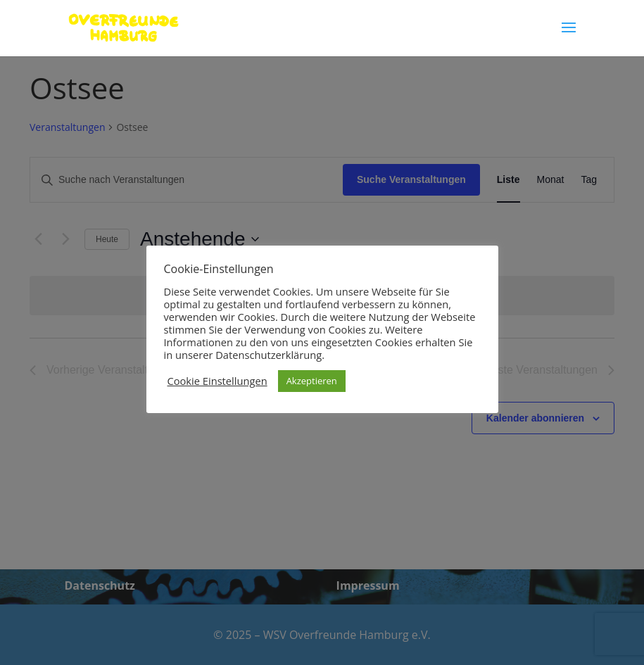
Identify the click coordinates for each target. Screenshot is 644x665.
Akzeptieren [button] (312, 381)
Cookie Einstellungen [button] (217, 381)
